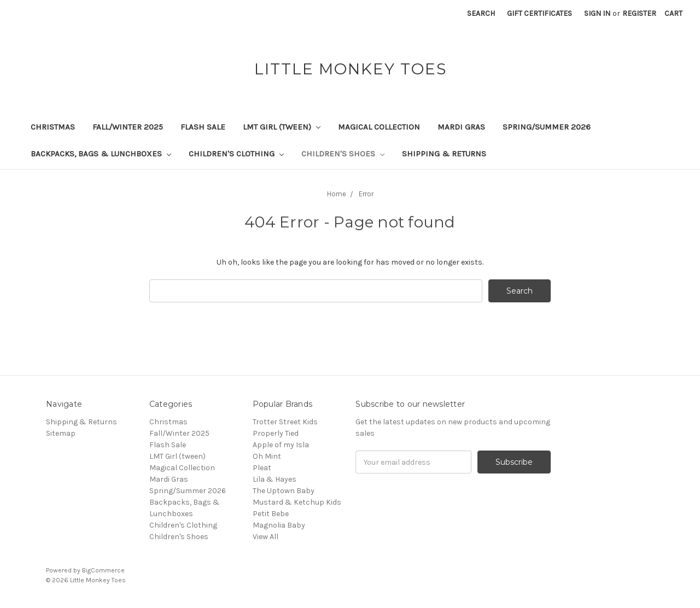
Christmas (53, 127)
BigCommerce (103, 570)
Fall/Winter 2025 (128, 127)
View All (266, 537)
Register (639, 13)
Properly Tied (276, 433)
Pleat (262, 468)
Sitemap (61, 433)
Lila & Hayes (275, 479)
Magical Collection (379, 127)
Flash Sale (203, 127)
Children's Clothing (236, 154)
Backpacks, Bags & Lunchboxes (101, 154)
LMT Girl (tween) (282, 127)
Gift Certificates (539, 13)
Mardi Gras (461, 127)
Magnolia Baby (279, 525)
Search (481, 13)
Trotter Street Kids (285, 422)
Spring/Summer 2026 (547, 127)
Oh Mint (267, 456)
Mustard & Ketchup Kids (297, 502)
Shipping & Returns (444, 154)
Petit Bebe (271, 514)
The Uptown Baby (284, 491)
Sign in (597, 13)
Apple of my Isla (281, 445)
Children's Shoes (343, 154)
